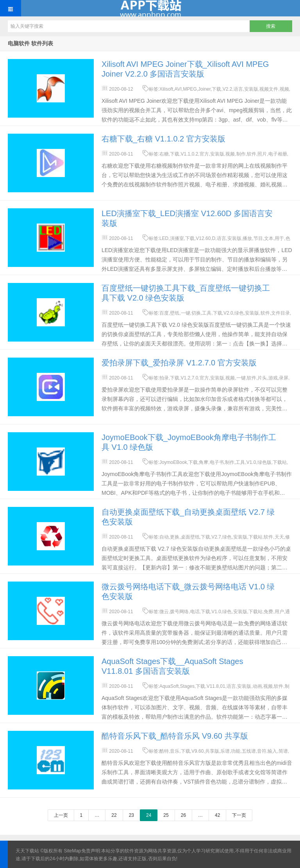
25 (166, 815)
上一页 (61, 815)
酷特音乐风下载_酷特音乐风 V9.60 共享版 (175, 736)
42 (217, 815)
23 (131, 815)
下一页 (239, 815)
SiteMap (73, 851)
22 (114, 815)
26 (183, 815)
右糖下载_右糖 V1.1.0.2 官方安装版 (163, 139)
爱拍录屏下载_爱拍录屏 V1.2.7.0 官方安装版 (179, 363)
